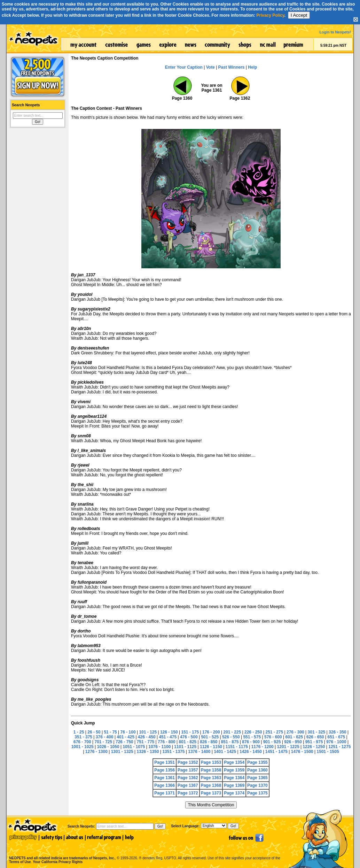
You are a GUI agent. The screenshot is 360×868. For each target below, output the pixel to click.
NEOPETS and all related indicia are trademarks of (61, 851)
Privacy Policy (270, 15)
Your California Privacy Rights (58, 862)
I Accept (299, 15)
